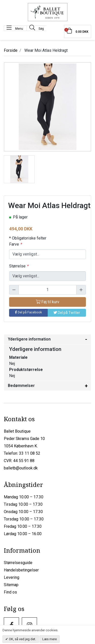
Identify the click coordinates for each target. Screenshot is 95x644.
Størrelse (19, 266)
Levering (12, 577)
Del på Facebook (28, 312)
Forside (11, 50)
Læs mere (50, 639)
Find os (10, 592)
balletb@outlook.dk (21, 468)
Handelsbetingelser (21, 570)
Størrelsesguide (18, 563)
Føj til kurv (48, 302)
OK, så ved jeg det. (22, 639)
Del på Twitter (67, 313)
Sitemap (11, 585)
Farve (15, 244)
